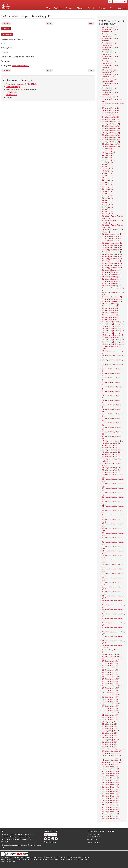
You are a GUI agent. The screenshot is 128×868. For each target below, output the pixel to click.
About (113, 8)
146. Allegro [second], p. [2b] (111, 452)
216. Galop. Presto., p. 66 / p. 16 (112, 704)
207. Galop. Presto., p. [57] (110, 684)
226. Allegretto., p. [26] (109, 726)
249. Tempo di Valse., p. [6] (110, 778)
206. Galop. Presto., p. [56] (110, 681)
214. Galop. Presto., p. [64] (110, 699)
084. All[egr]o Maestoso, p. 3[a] (112, 261)
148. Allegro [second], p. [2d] (111, 456)
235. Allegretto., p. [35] (109, 747)
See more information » (21, 66)
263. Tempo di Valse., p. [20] (111, 809)
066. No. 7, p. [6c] (107, 212)
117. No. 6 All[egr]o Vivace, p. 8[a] (113, 340)
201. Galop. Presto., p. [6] (110, 670)
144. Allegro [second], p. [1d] (111, 448)
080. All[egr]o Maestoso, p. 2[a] (112, 252)
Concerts (9, 97)
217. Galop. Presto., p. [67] (110, 706)
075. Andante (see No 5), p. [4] (111, 241)
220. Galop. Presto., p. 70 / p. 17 (112, 713)
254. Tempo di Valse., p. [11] (111, 789)
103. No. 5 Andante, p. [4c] (110, 308)
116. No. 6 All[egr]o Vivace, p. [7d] (113, 337)
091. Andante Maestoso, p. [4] (111, 277)
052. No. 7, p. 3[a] (107, 180)
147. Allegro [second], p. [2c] (111, 454)
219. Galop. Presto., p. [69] (110, 711)
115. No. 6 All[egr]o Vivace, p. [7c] (113, 335)
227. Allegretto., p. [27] (109, 729)
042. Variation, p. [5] (108, 158)
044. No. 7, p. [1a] (107, 162)
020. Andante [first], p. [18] (110, 108)
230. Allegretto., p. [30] (109, 735)
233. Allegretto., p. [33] (109, 742)
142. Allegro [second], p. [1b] (111, 443)
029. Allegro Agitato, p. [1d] (111, 128)
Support (122, 8)
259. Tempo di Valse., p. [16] (111, 800)
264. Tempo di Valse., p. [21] (111, 812)
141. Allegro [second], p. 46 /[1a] (112, 441)
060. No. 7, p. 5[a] (107, 198)
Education (81, 8)
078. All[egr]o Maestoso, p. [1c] (112, 247)
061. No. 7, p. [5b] (107, 200)
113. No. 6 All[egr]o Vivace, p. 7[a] (113, 331)
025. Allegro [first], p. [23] (110, 119)
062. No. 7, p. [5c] (107, 202)
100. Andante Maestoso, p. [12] (112, 301)
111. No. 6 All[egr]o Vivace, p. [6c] (113, 326)
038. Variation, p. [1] (108, 149)
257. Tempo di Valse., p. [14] (111, 796)
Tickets (116, 2)
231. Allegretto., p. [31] (109, 738)
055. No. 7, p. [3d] (107, 187)
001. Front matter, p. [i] (109, 27)
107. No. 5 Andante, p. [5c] (110, 317)
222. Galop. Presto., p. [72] (110, 717)
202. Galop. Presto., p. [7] (110, 672)
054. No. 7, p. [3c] (107, 185)
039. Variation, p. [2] (108, 151)
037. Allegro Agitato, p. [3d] (111, 146)
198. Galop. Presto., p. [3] (110, 663)
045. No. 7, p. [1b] (107, 164)
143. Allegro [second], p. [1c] (111, 445)
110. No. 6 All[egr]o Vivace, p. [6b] (113, 324)
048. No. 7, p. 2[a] (107, 171)
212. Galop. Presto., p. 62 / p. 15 (112, 695)
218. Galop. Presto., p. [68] (110, 708)
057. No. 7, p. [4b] (107, 191)
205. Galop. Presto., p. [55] (110, 679)
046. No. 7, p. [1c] (107, 167)
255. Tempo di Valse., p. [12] (111, 791)
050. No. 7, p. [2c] (107, 176)
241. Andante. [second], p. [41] (111, 760)
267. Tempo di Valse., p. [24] (111, 818)
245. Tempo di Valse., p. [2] (110, 769)
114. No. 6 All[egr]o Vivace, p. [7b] (113, 333)
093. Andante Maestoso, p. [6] (111, 281)
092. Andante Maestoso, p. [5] (111, 279)
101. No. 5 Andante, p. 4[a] (110, 304)
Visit (49, 8)
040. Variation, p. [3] (108, 153)
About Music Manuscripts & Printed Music (21, 84)
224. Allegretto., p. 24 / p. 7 (110, 722)
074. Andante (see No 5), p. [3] (111, 238)
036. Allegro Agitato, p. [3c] (111, 144)
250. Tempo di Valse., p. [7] (110, 780)
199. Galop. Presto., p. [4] (110, 666)
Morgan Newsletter (50, 835)
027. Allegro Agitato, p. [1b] (111, 124)
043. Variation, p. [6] (108, 160)
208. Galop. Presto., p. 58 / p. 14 (112, 686)
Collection (92, 8)
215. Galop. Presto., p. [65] (110, 702)
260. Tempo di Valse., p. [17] (111, 803)
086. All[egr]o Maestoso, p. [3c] (112, 265)
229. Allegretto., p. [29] (109, 733)
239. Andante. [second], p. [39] (111, 755)
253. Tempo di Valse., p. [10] (111, 787)
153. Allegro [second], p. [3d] (111, 472)
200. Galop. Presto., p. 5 (109, 668)
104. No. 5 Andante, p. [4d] (110, 310)
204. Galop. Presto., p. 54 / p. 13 (112, 677)
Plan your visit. (43, 12)
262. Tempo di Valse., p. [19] (111, 807)
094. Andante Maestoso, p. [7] (111, 283)
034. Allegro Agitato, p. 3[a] (111, 140)
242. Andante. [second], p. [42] (111, 762)
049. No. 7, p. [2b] (107, 173)
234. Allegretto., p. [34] (109, 744)
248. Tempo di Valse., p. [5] (110, 776)
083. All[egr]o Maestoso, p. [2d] (112, 259)
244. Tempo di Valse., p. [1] (110, 767)
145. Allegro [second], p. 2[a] (111, 450)
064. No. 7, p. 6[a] (107, 207)
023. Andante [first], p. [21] (110, 115)
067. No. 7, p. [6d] (107, 214)
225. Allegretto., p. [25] (109, 724)
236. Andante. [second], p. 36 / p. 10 (113, 749)
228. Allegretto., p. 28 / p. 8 (110, 731)
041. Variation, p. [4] (108, 155)
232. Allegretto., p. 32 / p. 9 (110, 740)
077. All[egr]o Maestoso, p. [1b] (112, 245)
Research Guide (11, 95)
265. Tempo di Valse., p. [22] (111, 814)
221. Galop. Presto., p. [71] (110, 715)
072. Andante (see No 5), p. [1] (111, 234)
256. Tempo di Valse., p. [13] (111, 794)
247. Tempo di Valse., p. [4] (110, 773)
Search (123, 2)
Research (103, 8)
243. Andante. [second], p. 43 (111, 764)
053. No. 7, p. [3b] (107, 182)
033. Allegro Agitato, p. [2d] (111, 137)
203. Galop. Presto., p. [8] (110, 675)
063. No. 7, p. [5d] (107, 205)
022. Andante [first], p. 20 (110, 113)
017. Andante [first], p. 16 (110, 97)
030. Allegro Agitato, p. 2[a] (111, 131)
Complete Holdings (13, 87)
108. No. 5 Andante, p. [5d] (110, 319)
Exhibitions (59, 8)
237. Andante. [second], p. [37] (111, 751)
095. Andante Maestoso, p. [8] (111, 286)
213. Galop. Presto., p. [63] (110, 697)
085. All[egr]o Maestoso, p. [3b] (112, 263)
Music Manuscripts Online (15, 89)
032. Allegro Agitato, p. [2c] (111, 135)
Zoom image (6, 29)
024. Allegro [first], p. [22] (110, 117)
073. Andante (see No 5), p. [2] (111, 236)
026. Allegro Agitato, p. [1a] (111, 122)
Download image (7, 34)
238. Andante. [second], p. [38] (111, 753)
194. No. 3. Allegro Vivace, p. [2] (112, 654)
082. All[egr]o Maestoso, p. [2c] (112, 256)
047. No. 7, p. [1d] (107, 169)
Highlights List (11, 92)
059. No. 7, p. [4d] (107, 196)
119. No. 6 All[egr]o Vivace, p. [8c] (113, 344)
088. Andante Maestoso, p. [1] (111, 270)
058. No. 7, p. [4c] (107, 193)
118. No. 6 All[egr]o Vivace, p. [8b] (113, 342)
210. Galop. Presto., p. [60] (110, 690)
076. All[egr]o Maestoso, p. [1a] (112, 243)
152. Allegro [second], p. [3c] (111, 470)
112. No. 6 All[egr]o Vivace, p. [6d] (113, 328)
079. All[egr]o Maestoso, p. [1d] (112, 250)
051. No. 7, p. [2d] (107, 178)
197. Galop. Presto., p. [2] (110, 661)
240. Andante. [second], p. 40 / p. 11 (113, 758)
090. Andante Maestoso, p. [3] (111, 274)
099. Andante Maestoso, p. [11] (112, 299)
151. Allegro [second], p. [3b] (111, 468)
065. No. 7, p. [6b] (107, 209)
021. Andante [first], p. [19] (110, 110)
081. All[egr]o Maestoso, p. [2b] (112, 254)
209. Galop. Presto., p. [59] (110, 688)
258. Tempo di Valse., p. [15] (111, 798)
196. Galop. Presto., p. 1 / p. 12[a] (112, 659)
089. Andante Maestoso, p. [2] (111, 272)
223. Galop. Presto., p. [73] (110, 719)
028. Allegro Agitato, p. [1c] (111, 126)
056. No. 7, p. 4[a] (107, 189)
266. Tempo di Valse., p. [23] (111, 816)
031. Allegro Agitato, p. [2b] (111, 133)
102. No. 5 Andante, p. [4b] (110, 306)
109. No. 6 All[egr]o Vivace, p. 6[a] (113, 322)
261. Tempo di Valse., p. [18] (111, 805)
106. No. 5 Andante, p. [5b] (110, 315)
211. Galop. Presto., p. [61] (110, 693)
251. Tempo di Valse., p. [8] (110, 783)
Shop (110, 2)
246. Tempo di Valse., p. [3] (110, 771)
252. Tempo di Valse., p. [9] (110, 785)
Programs (70, 8)
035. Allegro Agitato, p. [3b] (111, 142)
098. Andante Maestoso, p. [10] (112, 297)
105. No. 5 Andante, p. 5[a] (110, 313)
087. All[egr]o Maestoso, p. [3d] (112, 268)
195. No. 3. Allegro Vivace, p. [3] (112, 657)
